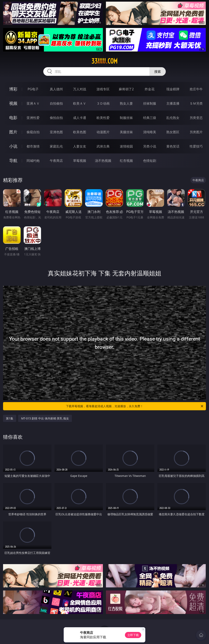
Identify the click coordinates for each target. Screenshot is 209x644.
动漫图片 (103, 132)
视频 (13, 103)
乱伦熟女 (173, 118)
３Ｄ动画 (103, 103)
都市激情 (33, 146)
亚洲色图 (56, 132)
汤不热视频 (103, 161)
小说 (13, 146)
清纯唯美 (150, 132)
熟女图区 (173, 132)
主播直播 (173, 103)
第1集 (10, 418)
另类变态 (196, 118)
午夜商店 (56, 161)
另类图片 (196, 132)
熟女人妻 (126, 103)
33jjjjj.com (104, 61)
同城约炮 (33, 161)
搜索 (158, 72)
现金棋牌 (173, 89)
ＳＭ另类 (196, 103)
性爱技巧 (196, 146)
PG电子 (33, 89)
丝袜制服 (150, 103)
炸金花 (150, 89)
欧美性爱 (103, 118)
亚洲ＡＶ (33, 103)
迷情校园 (126, 146)
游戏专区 (103, 89)
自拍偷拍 (56, 103)
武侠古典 (103, 146)
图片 (13, 132)
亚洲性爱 (33, 118)
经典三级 (150, 118)
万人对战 (80, 89)
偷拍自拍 (56, 118)
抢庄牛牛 (196, 89)
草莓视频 (80, 161)
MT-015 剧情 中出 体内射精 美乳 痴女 (45, 418)
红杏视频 (126, 161)
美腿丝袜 (126, 132)
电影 (13, 118)
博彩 (13, 89)
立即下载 (133, 635)
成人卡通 (80, 118)
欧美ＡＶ (80, 103)
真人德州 (56, 89)
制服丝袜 (126, 118)
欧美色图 (80, 132)
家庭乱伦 (56, 146)
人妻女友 (80, 146)
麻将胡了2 (126, 89)
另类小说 (150, 146)
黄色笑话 (173, 146)
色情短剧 (150, 161)
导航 (13, 160)
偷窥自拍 (33, 132)
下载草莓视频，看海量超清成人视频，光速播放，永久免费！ (135, 406)
